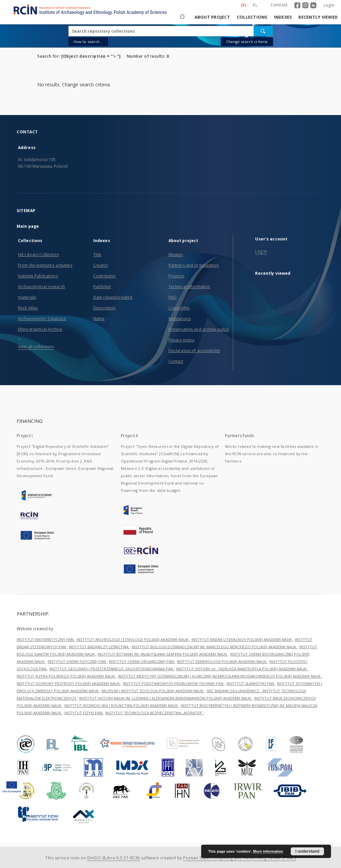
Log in (261, 251)
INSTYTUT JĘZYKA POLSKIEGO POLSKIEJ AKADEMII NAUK (66, 676)
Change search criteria (247, 42)
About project (212, 17)
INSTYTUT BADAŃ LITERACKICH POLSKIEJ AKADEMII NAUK (242, 639)
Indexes (283, 17)
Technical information (189, 287)
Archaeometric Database (42, 319)
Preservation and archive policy (199, 329)
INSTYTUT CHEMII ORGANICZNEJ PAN (142, 661)
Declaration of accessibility (194, 351)
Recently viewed (318, 17)
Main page (28, 226)
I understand (307, 851)
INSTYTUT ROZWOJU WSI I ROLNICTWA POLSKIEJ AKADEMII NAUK (122, 705)
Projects (176, 276)
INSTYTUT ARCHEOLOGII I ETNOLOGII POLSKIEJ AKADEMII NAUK (133, 639)
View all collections (36, 347)
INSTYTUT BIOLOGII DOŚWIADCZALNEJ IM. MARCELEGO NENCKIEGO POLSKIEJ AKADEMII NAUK (214, 647)
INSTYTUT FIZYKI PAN (84, 713)
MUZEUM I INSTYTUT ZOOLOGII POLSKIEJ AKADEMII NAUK (153, 691)
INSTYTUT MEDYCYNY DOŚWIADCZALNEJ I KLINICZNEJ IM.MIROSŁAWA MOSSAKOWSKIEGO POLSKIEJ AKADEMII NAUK (220, 676)
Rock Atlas (28, 308)
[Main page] (182, 17)
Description (104, 308)
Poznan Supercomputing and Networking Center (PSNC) (239, 858)
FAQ (172, 297)
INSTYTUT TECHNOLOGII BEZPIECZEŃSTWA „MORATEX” (154, 713)
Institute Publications (38, 276)
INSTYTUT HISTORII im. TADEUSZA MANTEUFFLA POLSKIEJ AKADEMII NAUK (242, 669)
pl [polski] (255, 5)
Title (97, 255)
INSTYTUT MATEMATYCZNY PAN (46, 639)
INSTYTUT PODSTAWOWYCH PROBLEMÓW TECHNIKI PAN (174, 683)
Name (99, 319)
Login (329, 5)
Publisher (102, 287)
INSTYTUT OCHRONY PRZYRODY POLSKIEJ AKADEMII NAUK (69, 683)
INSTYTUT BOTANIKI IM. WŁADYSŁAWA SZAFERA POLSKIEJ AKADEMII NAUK (163, 654)
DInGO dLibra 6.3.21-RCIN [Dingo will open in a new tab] (114, 858)
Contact (176, 361)
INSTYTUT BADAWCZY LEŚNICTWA (99, 647)
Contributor (105, 276)
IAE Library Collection (38, 255)
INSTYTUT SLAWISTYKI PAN (251, 683)
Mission (176, 255)
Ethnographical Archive (40, 329)
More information (268, 851)
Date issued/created (113, 297)
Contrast (279, 5)
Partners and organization (194, 265)
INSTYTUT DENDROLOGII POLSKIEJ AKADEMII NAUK (222, 661)
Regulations (180, 319)
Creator (101, 265)
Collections (252, 17)
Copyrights (179, 308)
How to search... (88, 42)
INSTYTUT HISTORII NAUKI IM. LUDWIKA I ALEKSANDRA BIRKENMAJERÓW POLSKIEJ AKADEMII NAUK (166, 698)
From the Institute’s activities (45, 265)
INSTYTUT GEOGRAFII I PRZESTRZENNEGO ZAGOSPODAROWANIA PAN (112, 669)
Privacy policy (182, 340)
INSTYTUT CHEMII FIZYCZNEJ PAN (77, 661)
